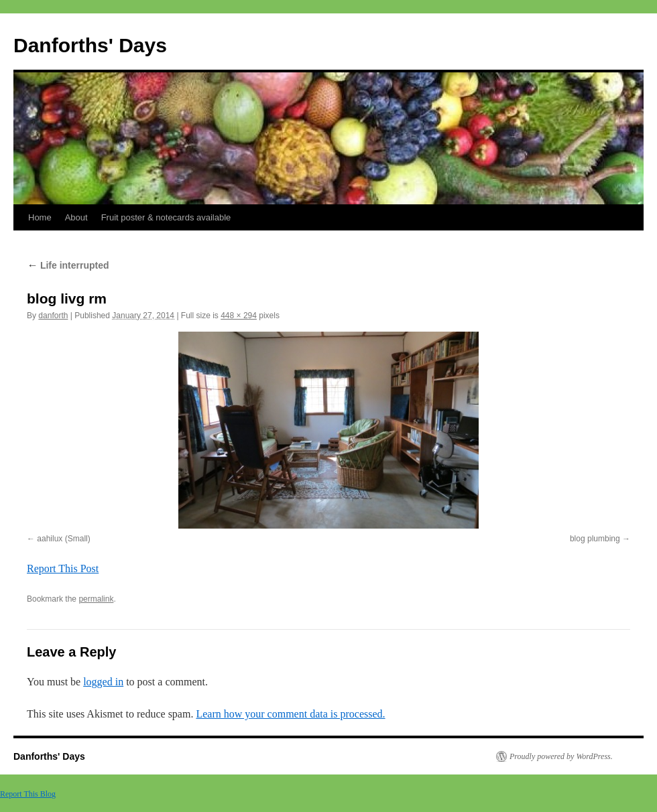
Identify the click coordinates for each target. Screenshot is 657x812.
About (76, 217)
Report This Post (63, 568)
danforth (53, 316)
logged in (103, 682)
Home (40, 217)
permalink (96, 599)
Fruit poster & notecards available (166, 217)
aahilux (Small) (63, 539)
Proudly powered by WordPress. (561, 756)
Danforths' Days (90, 45)
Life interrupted (68, 265)
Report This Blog (28, 794)
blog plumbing (595, 539)
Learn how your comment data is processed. (290, 714)
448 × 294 (239, 316)
